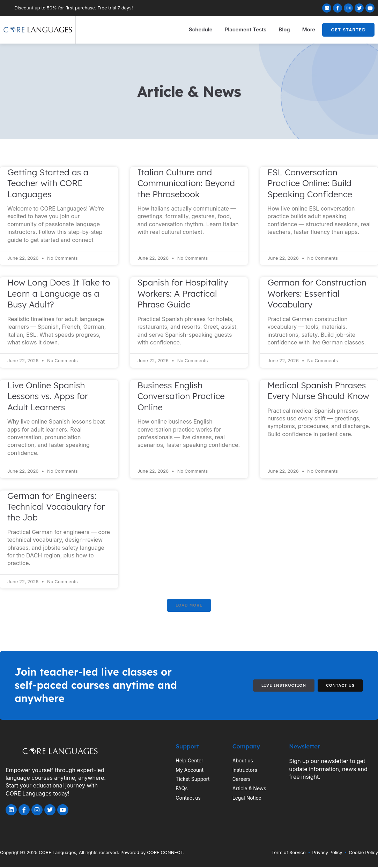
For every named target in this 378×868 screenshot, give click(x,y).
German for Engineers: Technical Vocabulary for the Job (56, 507)
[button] (189, 606)
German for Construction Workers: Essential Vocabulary (317, 293)
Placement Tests (246, 29)
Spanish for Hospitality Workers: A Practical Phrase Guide (183, 293)
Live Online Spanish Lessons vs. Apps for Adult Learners (48, 396)
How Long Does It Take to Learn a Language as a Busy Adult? (59, 293)
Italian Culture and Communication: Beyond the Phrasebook (186, 183)
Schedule (201, 29)
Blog (284, 29)
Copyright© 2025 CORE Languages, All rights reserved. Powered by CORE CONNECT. (92, 853)
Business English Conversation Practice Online (181, 396)
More (309, 29)
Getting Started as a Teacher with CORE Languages (48, 183)
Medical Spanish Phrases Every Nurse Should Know (318, 391)
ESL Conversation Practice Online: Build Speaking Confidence (310, 183)
